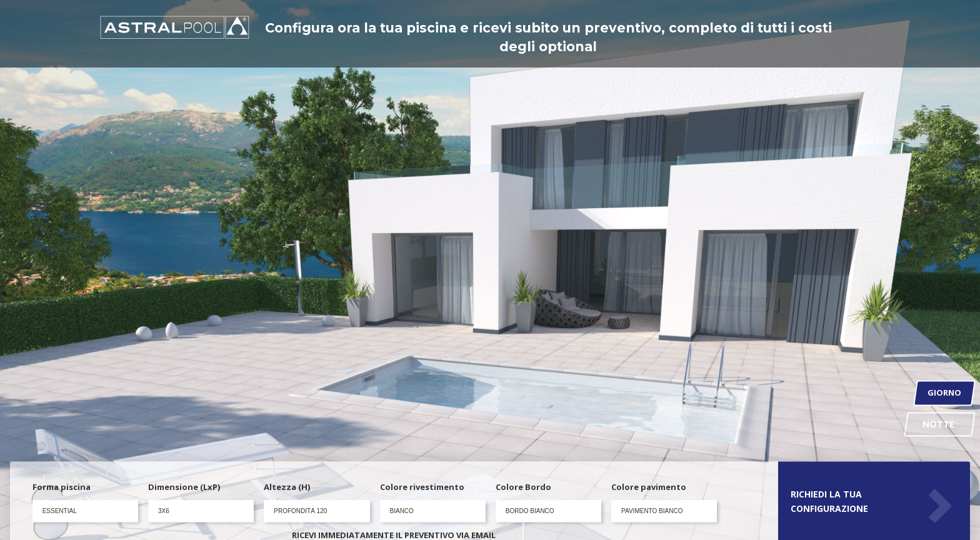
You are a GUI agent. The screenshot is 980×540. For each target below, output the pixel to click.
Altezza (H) (287, 487)
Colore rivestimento (422, 487)
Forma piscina (62, 487)
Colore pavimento (649, 487)
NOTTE (939, 423)
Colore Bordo (523, 487)
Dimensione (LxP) (184, 487)
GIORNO (944, 393)
